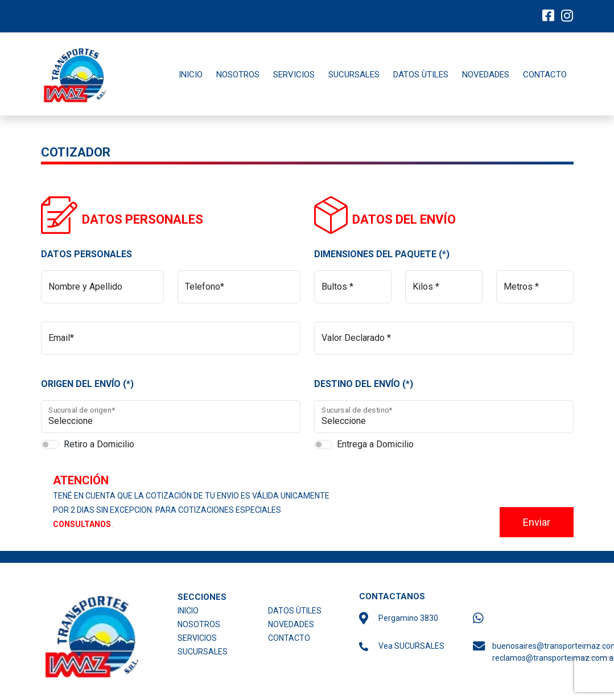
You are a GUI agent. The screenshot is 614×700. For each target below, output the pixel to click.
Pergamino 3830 (408, 618)
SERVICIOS (294, 75)
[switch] (50, 444)
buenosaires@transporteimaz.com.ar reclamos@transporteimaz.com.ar (536, 652)
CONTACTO (545, 75)
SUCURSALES (354, 75)
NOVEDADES (486, 75)
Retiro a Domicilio (99, 444)
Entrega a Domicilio (375, 444)
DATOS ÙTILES (421, 75)
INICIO (191, 75)
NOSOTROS (238, 75)
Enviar (537, 522)
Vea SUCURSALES (411, 646)
